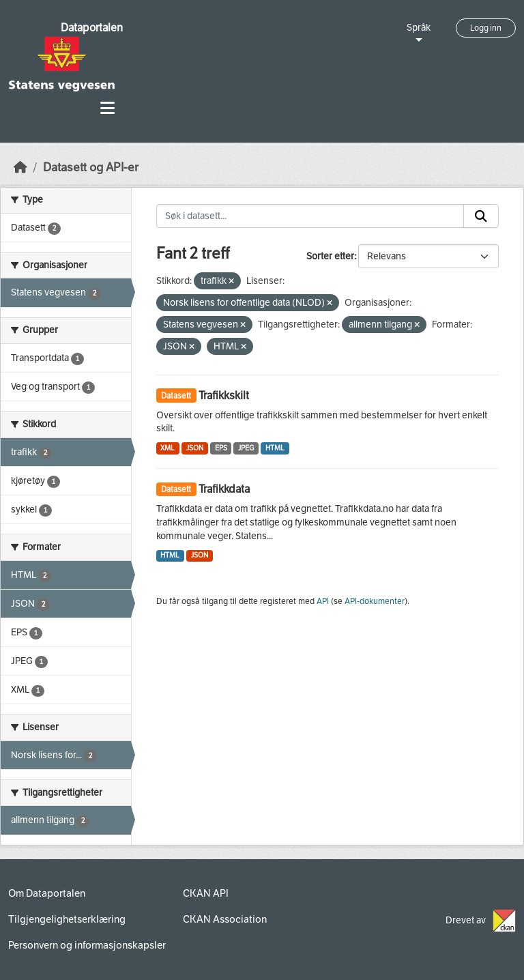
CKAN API (206, 893)
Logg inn (486, 28)
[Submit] (481, 216)
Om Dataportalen (47, 893)
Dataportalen (92, 28)
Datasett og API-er (91, 168)
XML (168, 448)
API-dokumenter (375, 601)
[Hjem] (20, 168)
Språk (419, 28)
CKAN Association (225, 919)
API (323, 601)
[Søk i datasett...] (310, 216)
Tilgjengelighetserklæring (67, 919)
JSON (195, 448)
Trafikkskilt (224, 395)
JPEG (246, 448)
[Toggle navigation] (107, 108)
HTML (275, 448)
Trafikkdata (224, 489)
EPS (221, 448)
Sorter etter (330, 256)
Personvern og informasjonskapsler (87, 945)
